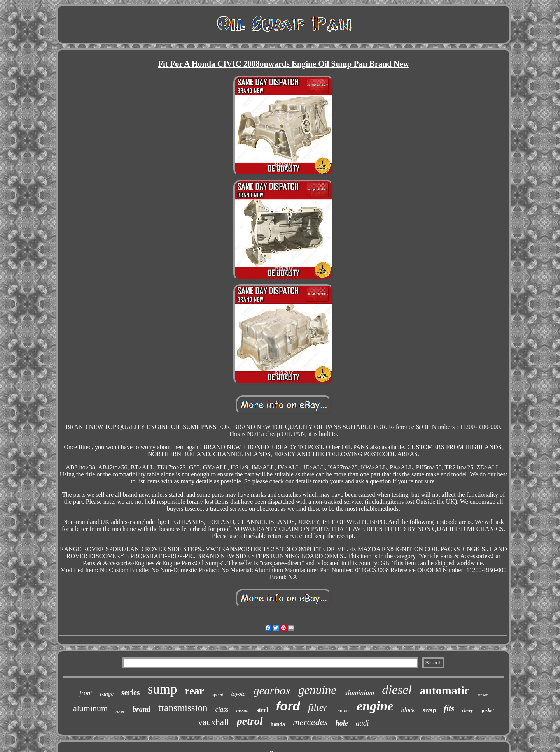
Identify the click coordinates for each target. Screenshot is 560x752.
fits (449, 708)
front (86, 693)
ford (288, 706)
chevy (467, 710)
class (222, 709)
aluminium (359, 693)
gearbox (272, 691)
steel (262, 710)
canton (342, 710)
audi (362, 723)
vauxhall (214, 722)
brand (142, 709)
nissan (242, 710)
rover (120, 711)
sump (163, 689)
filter (318, 707)
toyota (238, 694)
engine (375, 706)
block (408, 710)
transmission (183, 708)
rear (195, 691)
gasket (487, 710)
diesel (397, 690)
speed (217, 695)
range (107, 694)
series (131, 692)
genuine (317, 690)
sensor (482, 695)
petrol (250, 721)
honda (278, 724)
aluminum (90, 708)
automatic (444, 690)
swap (429, 710)
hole (342, 723)
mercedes (310, 722)
